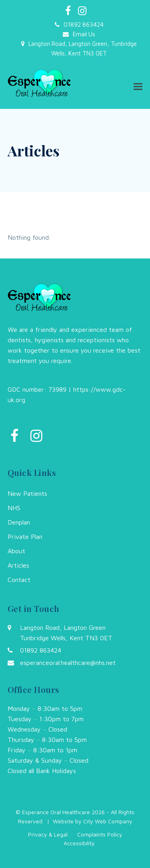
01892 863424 (84, 25)
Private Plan (25, 537)
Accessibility (79, 843)
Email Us (84, 34)
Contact (19, 580)
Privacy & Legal (48, 834)
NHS (14, 508)
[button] (138, 86)
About (16, 551)
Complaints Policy (100, 834)
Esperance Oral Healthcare (56, 812)
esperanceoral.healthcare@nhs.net (68, 663)
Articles (18, 565)
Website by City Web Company (93, 821)
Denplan (19, 522)
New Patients (27, 493)
